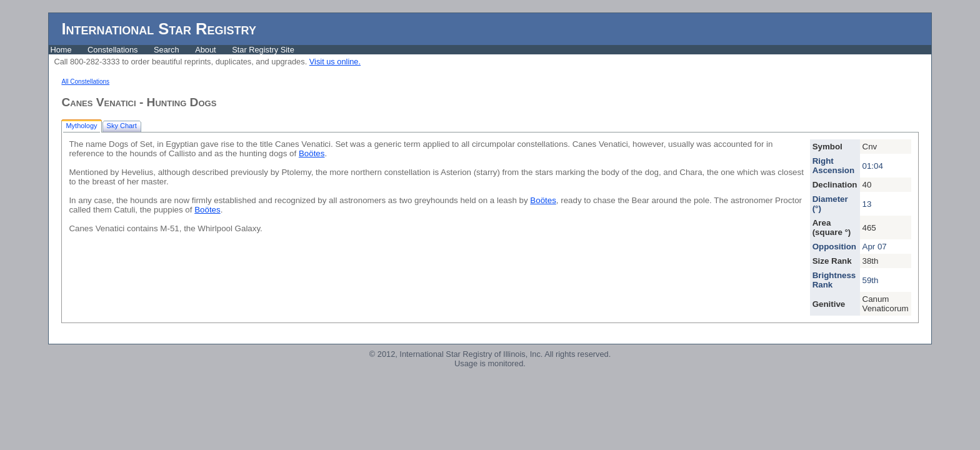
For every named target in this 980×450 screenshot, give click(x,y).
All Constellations (85, 82)
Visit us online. (335, 62)
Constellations (112, 50)
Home (61, 50)
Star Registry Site (263, 50)
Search (167, 50)
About (205, 50)
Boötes (312, 153)
